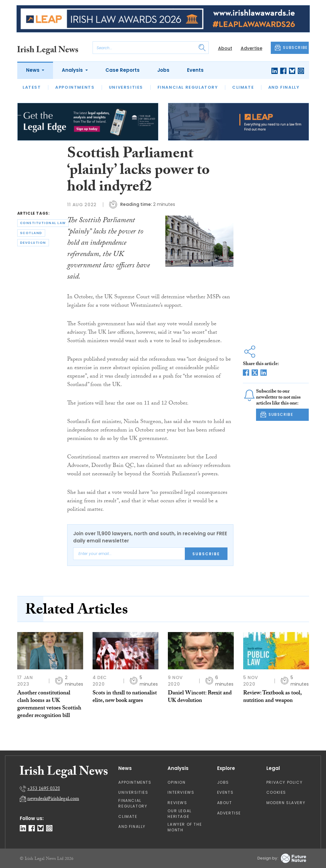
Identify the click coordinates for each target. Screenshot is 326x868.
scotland (31, 233)
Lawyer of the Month (185, 827)
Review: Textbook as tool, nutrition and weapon (272, 697)
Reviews (177, 803)
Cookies (276, 792)
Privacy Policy (284, 782)
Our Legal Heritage (179, 814)
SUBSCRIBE (291, 48)
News (33, 70)
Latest (32, 87)
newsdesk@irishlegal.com (53, 799)
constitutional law (43, 223)
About (225, 48)
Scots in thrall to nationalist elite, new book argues (125, 697)
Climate (243, 87)
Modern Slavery (286, 803)
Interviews (181, 792)
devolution (33, 243)
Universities (126, 87)
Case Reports (123, 70)
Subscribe (206, 554)
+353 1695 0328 (44, 789)
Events (195, 70)
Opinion (176, 782)
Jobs (163, 70)
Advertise (251, 48)
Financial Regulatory (188, 87)
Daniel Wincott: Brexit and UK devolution (200, 697)
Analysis (73, 70)
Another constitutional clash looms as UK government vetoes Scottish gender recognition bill (49, 705)
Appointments (75, 87)
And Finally (284, 87)
